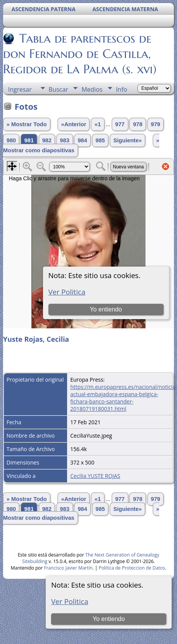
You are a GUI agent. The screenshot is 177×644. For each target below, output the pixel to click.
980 (11, 140)
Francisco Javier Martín (68, 568)
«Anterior (74, 124)
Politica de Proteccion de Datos (132, 568)
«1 (98, 124)
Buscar (59, 89)
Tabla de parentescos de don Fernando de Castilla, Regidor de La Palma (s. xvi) (80, 54)
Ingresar (20, 89)
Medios (92, 89)
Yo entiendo (109, 619)
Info (122, 89)
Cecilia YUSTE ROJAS (95, 476)
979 (155, 124)
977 (120, 124)
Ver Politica (70, 601)
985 (100, 140)
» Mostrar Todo (27, 124)
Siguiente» (127, 140)
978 (137, 124)
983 (65, 140)
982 (47, 140)
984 (82, 140)
